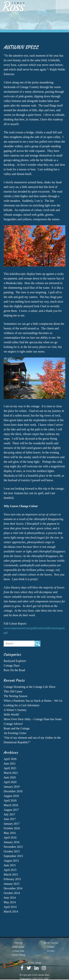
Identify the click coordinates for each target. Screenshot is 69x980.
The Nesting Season (15, 696)
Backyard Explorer (15, 661)
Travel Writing (18, 955)
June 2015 (10, 865)
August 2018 (11, 796)
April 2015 (10, 870)
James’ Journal (51, 943)
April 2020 (10, 782)
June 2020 (10, 777)
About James (18, 947)
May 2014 (10, 902)
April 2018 (10, 801)
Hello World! (11, 715)
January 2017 (12, 824)
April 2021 (10, 768)
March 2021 (11, 773)
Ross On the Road (14, 670)
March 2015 (11, 874)
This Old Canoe (13, 691)
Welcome (18, 943)
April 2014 (10, 907)
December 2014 (13, 888)
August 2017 (11, 810)
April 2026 (10, 759)
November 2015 (13, 847)
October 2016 (12, 828)
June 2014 (10, 898)
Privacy (51, 951)
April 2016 (10, 838)
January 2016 (12, 842)
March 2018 (11, 805)
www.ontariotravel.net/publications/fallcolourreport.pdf (34, 630)
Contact (51, 947)
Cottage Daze (12, 666)
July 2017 (9, 814)
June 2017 (10, 819)
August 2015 (11, 861)
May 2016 (10, 833)
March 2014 (11, 911)
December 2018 (13, 791)
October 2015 (12, 851)
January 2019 (12, 787)
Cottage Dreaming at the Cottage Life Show (30, 687)
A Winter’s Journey (15, 710)
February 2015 (12, 879)
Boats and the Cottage (17, 728)
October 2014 (12, 893)
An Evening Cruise (15, 733)
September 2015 (13, 856)
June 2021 (10, 764)
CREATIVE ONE (41, 979)
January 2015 (12, 884)
